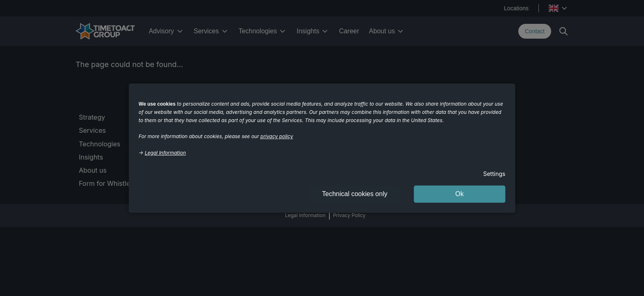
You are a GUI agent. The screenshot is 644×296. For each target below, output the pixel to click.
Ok (460, 194)
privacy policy (277, 136)
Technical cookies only (355, 194)
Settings (494, 174)
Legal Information (165, 153)
